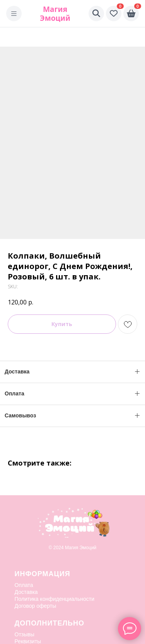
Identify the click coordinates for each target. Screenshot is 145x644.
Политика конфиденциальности (55, 599)
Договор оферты (36, 606)
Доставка (26, 592)
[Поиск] (96, 13)
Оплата (24, 585)
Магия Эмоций (55, 13)
